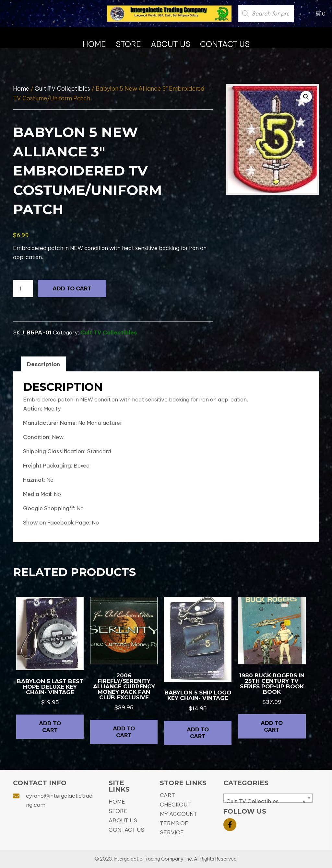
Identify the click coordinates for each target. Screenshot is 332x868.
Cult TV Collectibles (62, 89)
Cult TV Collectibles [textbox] (266, 801)
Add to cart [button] (50, 727)
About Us (123, 820)
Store (118, 811)
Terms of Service (174, 828)
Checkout (175, 805)
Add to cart (72, 288)
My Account (178, 814)
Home (21, 89)
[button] (306, 97)
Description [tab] (43, 364)
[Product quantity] (23, 288)
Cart (167, 795)
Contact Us (126, 830)
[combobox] (268, 798)
